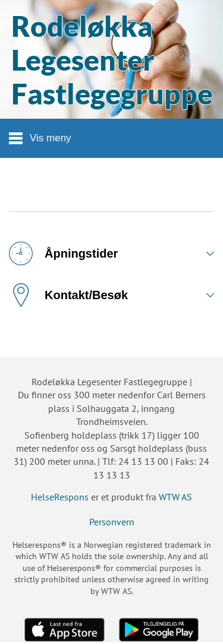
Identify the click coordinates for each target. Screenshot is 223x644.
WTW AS (175, 497)
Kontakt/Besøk (68, 295)
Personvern (112, 522)
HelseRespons (60, 497)
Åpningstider (63, 253)
